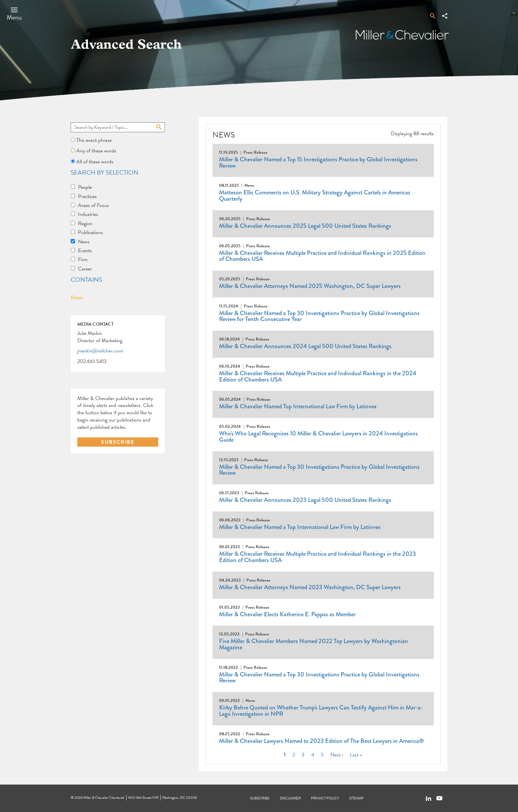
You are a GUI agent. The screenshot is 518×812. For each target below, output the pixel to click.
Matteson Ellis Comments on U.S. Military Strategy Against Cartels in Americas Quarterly (315, 196)
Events (85, 251)
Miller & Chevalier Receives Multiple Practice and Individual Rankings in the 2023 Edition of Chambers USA (317, 557)
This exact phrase (94, 140)
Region (85, 223)
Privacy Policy (325, 798)
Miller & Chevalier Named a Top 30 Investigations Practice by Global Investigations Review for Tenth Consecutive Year (319, 316)
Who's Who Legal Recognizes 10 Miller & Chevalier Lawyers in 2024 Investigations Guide (318, 437)
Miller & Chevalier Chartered (104, 798)
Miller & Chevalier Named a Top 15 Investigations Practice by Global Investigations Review (318, 162)
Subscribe (260, 798)
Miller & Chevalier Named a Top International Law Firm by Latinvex (300, 527)
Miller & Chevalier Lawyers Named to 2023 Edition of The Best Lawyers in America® (321, 741)
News (84, 242)
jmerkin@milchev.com (100, 351)
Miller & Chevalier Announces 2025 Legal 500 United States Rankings (305, 226)
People (85, 187)
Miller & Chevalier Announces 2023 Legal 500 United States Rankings (305, 500)
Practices (87, 196)
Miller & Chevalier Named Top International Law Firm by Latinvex (298, 406)
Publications (91, 232)
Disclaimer (290, 798)
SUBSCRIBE (118, 442)
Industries (88, 214)
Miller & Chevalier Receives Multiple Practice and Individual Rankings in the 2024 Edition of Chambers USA (318, 376)
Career (85, 269)
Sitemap (356, 798)
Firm (83, 260)
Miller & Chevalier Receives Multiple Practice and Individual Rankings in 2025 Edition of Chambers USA (322, 256)
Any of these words (96, 151)
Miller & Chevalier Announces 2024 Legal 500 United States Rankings (305, 346)
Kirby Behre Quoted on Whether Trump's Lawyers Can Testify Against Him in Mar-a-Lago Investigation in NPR (321, 711)
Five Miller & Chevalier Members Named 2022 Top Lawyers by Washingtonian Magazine (314, 644)
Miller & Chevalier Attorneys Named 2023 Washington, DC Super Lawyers (310, 587)
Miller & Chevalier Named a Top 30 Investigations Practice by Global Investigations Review (319, 470)
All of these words (95, 162)
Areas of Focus (93, 205)
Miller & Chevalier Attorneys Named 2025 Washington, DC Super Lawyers (310, 286)
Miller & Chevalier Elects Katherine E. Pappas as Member (287, 614)
